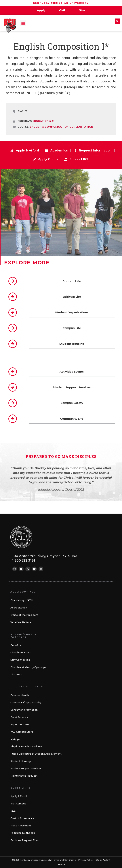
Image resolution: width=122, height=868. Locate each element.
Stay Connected (20, 660)
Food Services (19, 717)
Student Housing (21, 761)
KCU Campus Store (22, 732)
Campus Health (20, 695)
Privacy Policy (86, 860)
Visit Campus (18, 804)
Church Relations (21, 653)
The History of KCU (22, 600)
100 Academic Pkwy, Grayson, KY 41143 (45, 556)
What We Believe (21, 622)
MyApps (15, 739)
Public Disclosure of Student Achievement (36, 754)
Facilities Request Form (25, 840)
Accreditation (19, 608)
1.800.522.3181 (24, 560)
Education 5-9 (43, 121)
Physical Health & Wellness (26, 746)
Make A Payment (21, 826)
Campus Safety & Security (26, 703)
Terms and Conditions (64, 860)
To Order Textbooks (23, 833)
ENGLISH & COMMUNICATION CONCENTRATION (62, 127)
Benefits (16, 645)
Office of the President (24, 615)
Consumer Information (24, 710)
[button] (23, 23)
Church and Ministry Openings (28, 667)
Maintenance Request (24, 776)
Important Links (20, 724)
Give (13, 811)
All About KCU (23, 592)
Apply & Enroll (19, 796)
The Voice (16, 674)
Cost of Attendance (22, 818)
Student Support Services (26, 768)
